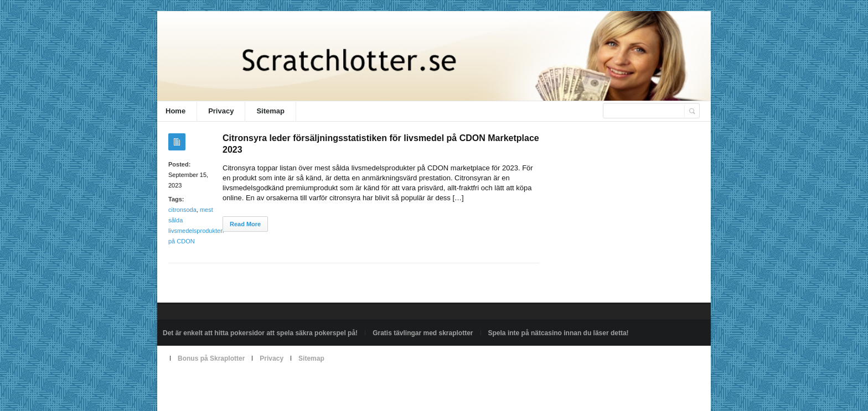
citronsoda (182, 210)
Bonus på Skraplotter (211, 358)
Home (175, 111)
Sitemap (270, 111)
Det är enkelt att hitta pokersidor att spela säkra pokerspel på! (260, 333)
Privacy (221, 111)
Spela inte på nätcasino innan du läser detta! (559, 333)
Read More (245, 224)
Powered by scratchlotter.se (203, 384)
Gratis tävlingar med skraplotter (423, 333)
